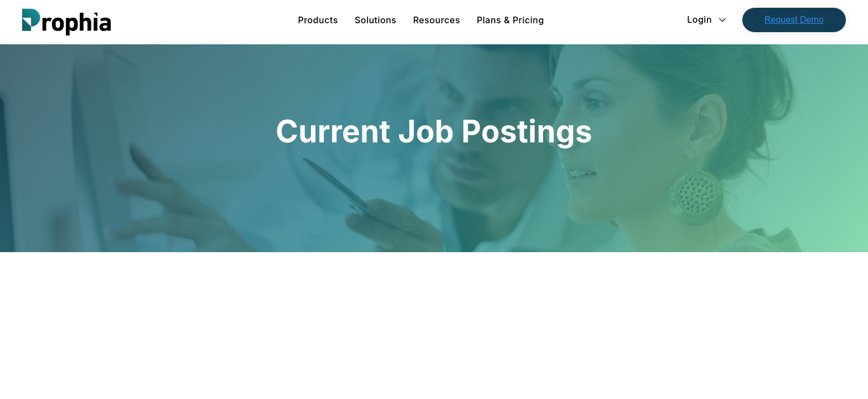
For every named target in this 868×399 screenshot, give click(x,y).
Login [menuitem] (699, 19)
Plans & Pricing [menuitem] (510, 20)
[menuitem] (318, 20)
